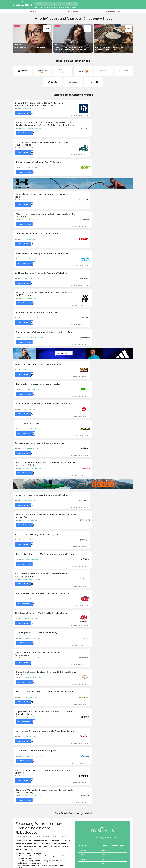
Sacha (108, 751)
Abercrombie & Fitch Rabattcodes (25, 794)
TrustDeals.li (78, 840)
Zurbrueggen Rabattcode (33, 282)
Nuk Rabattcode (30, 262)
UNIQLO (108, 761)
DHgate (15, 767)
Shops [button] (32, 11)
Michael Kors (48, 772)
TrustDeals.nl (96, 840)
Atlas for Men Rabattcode (33, 242)
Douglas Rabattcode (31, 334)
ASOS (14, 753)
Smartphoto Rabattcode (94, 434)
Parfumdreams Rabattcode (34, 394)
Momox (46, 777)
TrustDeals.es (101, 834)
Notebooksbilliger (80, 756)
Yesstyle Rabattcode (31, 149)
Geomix (46, 759)
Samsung (109, 753)
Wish (107, 772)
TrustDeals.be (42, 834)
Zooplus (108, 777)
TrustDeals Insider (113, 11)
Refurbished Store (80, 775)
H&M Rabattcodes (19, 814)
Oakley (77, 759)
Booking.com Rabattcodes (22, 809)
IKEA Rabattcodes (19, 817)
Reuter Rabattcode (73, 7)
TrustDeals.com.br (62, 834)
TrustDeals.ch (82, 834)
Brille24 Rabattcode (92, 314)
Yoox (107, 775)
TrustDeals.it (61, 840)
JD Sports (47, 767)
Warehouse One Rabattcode (34, 117)
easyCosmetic (17, 775)
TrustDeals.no (114, 840)
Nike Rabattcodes (19, 822)
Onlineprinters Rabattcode (94, 209)
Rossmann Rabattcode (94, 282)
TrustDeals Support (81, 801)
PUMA (76, 767)
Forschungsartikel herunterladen (32, 639)
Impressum (79, 799)
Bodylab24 (16, 756)
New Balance (79, 753)
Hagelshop (47, 761)
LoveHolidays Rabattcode (94, 169)
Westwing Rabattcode (32, 189)
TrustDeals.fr (23, 840)
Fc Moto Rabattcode (93, 262)
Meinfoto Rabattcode (31, 414)
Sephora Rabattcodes (21, 824)
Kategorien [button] (72, 11)
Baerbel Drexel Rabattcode (95, 394)
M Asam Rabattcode (93, 374)
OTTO (76, 761)
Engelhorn (47, 748)
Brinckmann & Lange (19, 761)
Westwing (109, 769)
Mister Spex (47, 775)
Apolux (15, 751)
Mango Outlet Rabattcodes (22, 819)
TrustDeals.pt (23, 845)
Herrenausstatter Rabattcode (34, 97)
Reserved (109, 748)
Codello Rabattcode (93, 149)
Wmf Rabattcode (92, 189)
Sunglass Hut (110, 756)
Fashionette (47, 753)
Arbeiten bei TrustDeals (52, 796)
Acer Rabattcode (91, 117)
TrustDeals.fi (119, 834)
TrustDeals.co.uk (81, 845)
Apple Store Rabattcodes (22, 804)
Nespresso (78, 751)
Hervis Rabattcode (92, 354)
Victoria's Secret (111, 767)
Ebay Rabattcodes (19, 812)
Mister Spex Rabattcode (59, 7)
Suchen (76, 4)
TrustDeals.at (23, 834)
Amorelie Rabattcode (31, 209)
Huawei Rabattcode (31, 374)
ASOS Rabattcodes (20, 806)
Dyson (15, 772)
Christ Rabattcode (31, 454)
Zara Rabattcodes (19, 827)
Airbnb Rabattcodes (20, 799)
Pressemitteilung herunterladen (31, 632)
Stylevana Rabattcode (93, 414)
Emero (15, 777)
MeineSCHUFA (48, 769)
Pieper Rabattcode (92, 334)
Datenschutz (79, 794)
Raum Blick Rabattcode (32, 354)
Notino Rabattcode (31, 314)
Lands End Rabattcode (93, 97)
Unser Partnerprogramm (53, 799)
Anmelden (88, 728)
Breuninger (16, 759)
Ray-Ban (78, 769)
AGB (76, 796)
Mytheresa (78, 748)
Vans (107, 764)
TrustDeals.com (61, 845)
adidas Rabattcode (46, 7)
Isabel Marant (48, 764)
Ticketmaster (110, 759)
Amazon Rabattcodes (21, 801)
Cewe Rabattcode (30, 169)
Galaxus (46, 756)
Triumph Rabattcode (31, 434)
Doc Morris (16, 769)
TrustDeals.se (42, 845)
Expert (45, 751)
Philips (77, 764)
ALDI (14, 748)
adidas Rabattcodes (20, 796)
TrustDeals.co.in (42, 840)
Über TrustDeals (49, 794)
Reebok (77, 772)
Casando (16, 764)
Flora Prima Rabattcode (94, 454)
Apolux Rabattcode (92, 242)
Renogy (77, 777)
